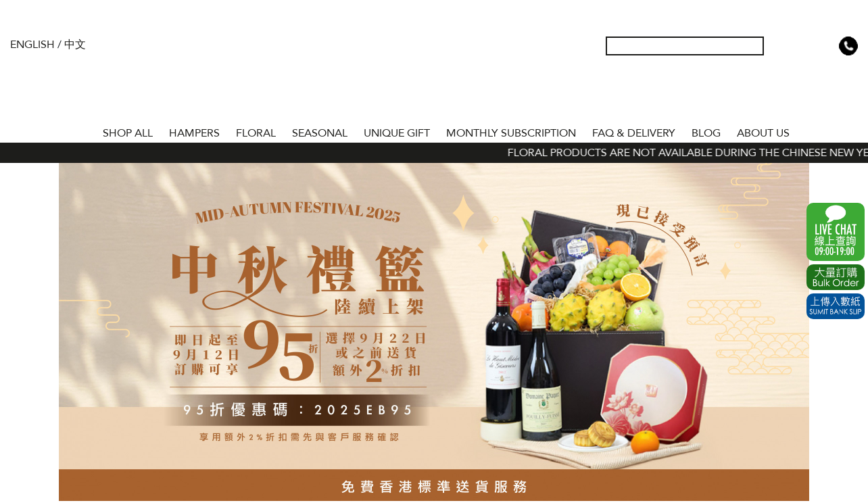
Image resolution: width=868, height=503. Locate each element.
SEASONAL (320, 133)
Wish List (805, 46)
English (32, 45)
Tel (848, 46)
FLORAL (256, 133)
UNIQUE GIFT (397, 133)
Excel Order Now (836, 277)
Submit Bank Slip (836, 306)
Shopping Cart (827, 46)
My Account (783, 46)
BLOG (706, 133)
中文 (75, 45)
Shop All (128, 133)
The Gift (434, 73)
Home (82, 130)
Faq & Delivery (634, 133)
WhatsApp (836, 232)
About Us (763, 133)
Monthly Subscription (511, 133)
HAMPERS (194, 133)
